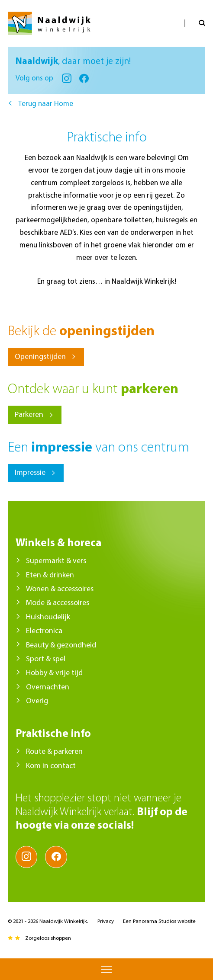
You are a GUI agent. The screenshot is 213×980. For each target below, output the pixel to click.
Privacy (106, 922)
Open (195, 23)
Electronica (44, 631)
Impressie (30, 473)
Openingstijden (40, 357)
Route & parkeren (54, 752)
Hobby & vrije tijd (54, 673)
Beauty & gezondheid (61, 645)
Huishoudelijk (48, 617)
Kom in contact (51, 766)
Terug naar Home (46, 104)
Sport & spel (46, 659)
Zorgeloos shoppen (48, 938)
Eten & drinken (50, 575)
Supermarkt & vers (56, 561)
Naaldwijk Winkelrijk (49, 23)
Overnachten (48, 687)
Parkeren (29, 415)
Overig (37, 701)
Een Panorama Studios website (159, 922)
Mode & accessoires (58, 603)
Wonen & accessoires (60, 589)
